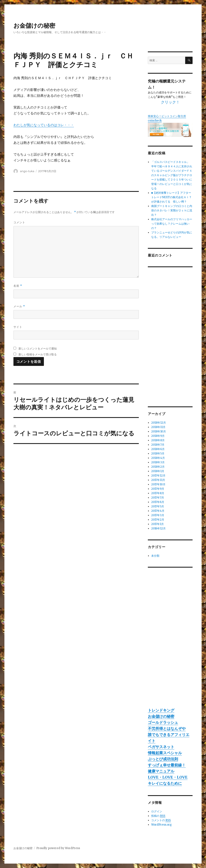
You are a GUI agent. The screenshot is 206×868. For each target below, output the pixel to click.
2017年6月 (158, 502)
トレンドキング (161, 710)
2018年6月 (158, 449)
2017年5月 (158, 506)
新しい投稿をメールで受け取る (38, 354)
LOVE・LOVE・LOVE (168, 777)
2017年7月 (158, 498)
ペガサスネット (161, 747)
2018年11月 (158, 427)
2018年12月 (159, 423)
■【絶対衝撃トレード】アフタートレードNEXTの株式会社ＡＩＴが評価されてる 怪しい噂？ (171, 197)
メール (19, 306)
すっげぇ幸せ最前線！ (167, 765)
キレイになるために (165, 783)
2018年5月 (158, 454)
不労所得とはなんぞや (167, 729)
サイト (18, 327)
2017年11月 (158, 480)
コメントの (161, 820)
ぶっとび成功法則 (163, 759)
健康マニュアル (161, 771)
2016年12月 (158, 528)
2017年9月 (158, 489)
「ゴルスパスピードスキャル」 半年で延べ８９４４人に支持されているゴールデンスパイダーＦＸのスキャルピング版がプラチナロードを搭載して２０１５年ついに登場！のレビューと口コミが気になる (172, 175)
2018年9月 (158, 436)
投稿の (158, 816)
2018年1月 (158, 471)
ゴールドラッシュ (163, 722)
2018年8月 (158, 440)
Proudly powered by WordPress (58, 848)
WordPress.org (161, 825)
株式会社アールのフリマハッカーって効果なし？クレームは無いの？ (172, 224)
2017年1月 (157, 524)
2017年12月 (158, 476)
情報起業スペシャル (165, 753)
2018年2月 (158, 467)
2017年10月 (158, 484)
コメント (19, 222)
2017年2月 (158, 520)
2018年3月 (158, 462)
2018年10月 (159, 431)
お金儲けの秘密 (34, 26)
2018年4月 (158, 458)
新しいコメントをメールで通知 (38, 348)
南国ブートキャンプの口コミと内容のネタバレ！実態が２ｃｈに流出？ (172, 210)
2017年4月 (158, 511)
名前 (18, 286)
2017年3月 (158, 515)
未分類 (155, 556)
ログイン (157, 811)
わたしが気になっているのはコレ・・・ (44, 125)
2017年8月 (158, 493)
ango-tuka (27, 171)
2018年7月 (158, 445)
